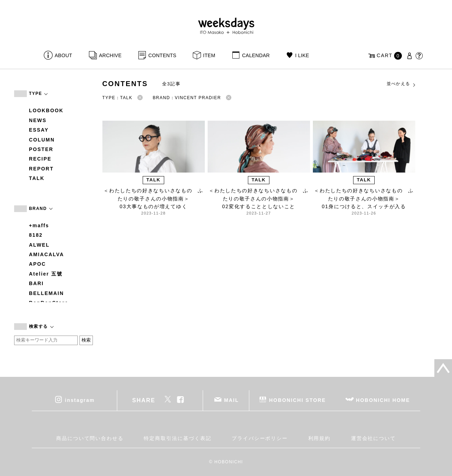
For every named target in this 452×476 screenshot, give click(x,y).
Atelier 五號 (46, 274)
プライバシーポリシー (260, 438)
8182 (36, 235)
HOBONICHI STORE (298, 400)
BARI (36, 283)
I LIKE (302, 55)
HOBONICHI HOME (383, 400)
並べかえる (402, 84)
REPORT (41, 169)
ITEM (209, 55)
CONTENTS (162, 55)
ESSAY (39, 130)
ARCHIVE (110, 55)
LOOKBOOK (46, 110)
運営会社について (373, 438)
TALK (37, 178)
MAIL (232, 400)
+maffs (39, 225)
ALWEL (39, 245)
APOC (37, 264)
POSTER (41, 149)
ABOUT (64, 55)
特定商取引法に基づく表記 (177, 438)
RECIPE (40, 159)
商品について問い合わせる (90, 438)
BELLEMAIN (46, 293)
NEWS (38, 120)
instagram (80, 400)
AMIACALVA (46, 254)
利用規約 (320, 438)
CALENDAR (256, 55)
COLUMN (42, 140)
